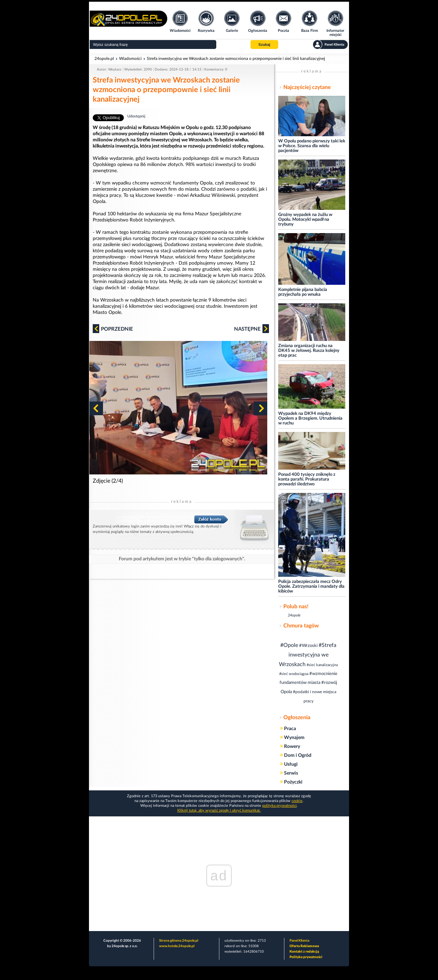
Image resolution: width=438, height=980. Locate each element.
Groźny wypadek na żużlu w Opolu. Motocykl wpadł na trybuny (305, 220)
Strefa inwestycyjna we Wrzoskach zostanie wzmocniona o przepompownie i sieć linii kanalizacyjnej (236, 59)
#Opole (289, 645)
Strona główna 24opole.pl (179, 941)
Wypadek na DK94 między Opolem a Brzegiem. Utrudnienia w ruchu (310, 418)
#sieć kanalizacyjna (322, 665)
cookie (297, 801)
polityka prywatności (279, 806)
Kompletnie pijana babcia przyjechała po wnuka (303, 292)
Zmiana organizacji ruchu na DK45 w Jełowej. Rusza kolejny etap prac (309, 351)
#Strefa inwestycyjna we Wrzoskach (308, 655)
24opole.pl (104, 59)
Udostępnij (136, 116)
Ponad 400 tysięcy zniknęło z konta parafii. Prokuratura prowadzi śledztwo (307, 479)
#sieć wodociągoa (294, 674)
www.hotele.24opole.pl (177, 946)
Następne (252, 329)
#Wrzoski (308, 646)
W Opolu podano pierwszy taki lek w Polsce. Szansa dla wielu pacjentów (312, 146)
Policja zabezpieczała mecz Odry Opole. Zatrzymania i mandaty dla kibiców (311, 587)
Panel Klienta (299, 941)
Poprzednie (113, 329)
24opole (294, 615)
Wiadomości (130, 59)
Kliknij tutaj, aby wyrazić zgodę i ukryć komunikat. (219, 810)
